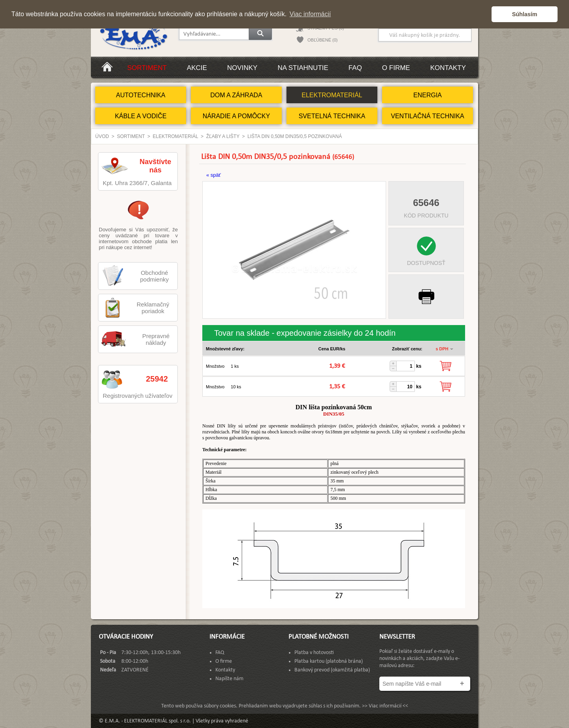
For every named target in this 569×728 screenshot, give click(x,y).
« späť (214, 175)
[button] (483, 14)
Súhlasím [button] (525, 14)
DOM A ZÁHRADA (236, 95)
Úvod (102, 136)
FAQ (355, 68)
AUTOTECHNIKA (140, 95)
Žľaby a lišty (223, 136)
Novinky (242, 68)
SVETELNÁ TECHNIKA (332, 116)
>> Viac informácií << (385, 706)
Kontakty (448, 68)
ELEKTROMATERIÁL (332, 95)
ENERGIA (428, 95)
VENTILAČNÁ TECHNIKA (428, 116)
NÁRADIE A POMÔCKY (236, 116)
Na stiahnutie (303, 68)
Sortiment (147, 68)
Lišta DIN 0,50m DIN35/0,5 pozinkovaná (295, 136)
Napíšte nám (229, 679)
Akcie (197, 68)
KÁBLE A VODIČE (141, 116)
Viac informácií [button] (310, 14)
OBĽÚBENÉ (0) (322, 40)
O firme (396, 68)
